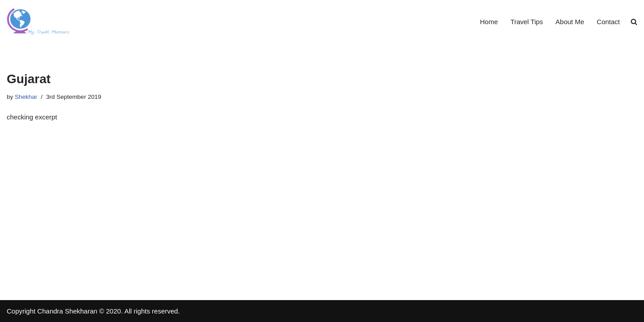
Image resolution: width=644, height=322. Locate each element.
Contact (608, 22)
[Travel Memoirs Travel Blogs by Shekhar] (38, 22)
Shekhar (26, 97)
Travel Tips (527, 22)
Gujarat (29, 79)
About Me (570, 22)
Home (489, 22)
